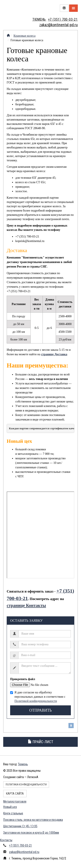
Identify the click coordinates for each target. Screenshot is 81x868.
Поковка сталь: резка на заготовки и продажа (33, 820)
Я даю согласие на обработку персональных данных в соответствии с (38, 697)
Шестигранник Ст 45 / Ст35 (20, 826)
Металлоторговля (15, 801)
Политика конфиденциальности (26, 785)
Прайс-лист (40, 742)
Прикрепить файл (23, 679)
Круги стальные (13, 813)
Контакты (6, 840)
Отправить (40, 710)
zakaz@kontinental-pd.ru (24, 852)
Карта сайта (15, 794)
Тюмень (23, 764)
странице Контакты (26, 605)
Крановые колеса (24, 36)
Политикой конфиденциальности (36, 701)
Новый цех (10, 807)
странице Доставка (54, 354)
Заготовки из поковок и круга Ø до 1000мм (31, 833)
